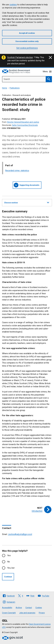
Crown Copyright (9, 613)
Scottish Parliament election (20, 57)
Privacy (42, 613)
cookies (13, 5)
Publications (15, 88)
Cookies (39, 608)
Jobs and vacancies (27, 613)
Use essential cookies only (27, 41)
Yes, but (11, 568)
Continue (8, 577)
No (9, 562)
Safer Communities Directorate (25, 125)
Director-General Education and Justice (23, 122)
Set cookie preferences (27, 48)
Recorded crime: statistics (17, 171)
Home (5, 88)
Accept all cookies (27, 33)
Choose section (27, 202)
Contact (29, 608)
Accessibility (7, 608)
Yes (9, 555)
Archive (19, 608)
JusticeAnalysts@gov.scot (20, 534)
